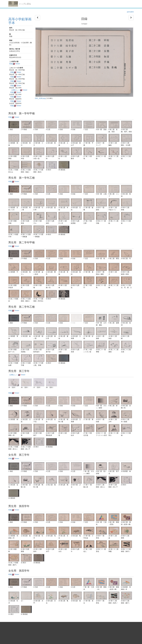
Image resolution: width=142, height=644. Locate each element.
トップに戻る (25, 4)
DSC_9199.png (40, 98)
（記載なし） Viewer (19, 90)
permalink (130, 12)
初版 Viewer (15, 64)
